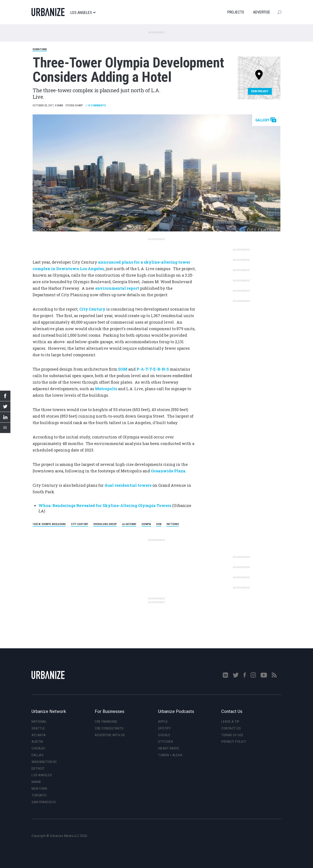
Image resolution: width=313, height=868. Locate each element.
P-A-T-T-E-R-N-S (153, 369)
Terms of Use (232, 735)
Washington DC (44, 762)
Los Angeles (83, 13)
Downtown (40, 49)
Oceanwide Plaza (168, 471)
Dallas (37, 755)
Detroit (38, 769)
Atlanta (39, 735)
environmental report (117, 288)
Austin (37, 742)
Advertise (262, 12)
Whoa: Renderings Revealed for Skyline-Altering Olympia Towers (105, 505)
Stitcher (166, 742)
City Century (92, 309)
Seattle (38, 728)
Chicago (38, 748)
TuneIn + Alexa (170, 755)
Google (164, 735)
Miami (36, 782)
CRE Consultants (109, 728)
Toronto (39, 795)
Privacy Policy (234, 742)
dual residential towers (128, 485)
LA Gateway (129, 524)
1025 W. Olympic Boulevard (49, 524)
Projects (236, 12)
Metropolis (107, 389)
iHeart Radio (169, 748)
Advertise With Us (110, 735)
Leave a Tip (230, 722)
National (39, 722)
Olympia (146, 524)
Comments (96, 105)
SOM (123, 369)
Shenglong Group (105, 524)
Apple (163, 722)
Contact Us (231, 728)
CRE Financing (106, 722)
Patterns (173, 524)
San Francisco (44, 802)
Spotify (165, 728)
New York (39, 789)
